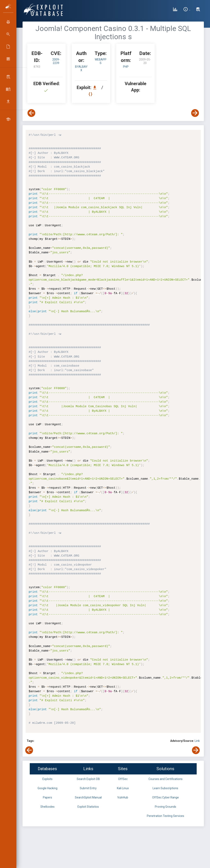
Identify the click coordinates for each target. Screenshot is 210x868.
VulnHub (123, 797)
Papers (47, 797)
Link (197, 741)
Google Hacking (47, 788)
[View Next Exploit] (195, 113)
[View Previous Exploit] (31, 113)
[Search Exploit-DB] (198, 10)
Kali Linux (123, 788)
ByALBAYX (81, 68)
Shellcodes (47, 807)
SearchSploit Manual (88, 797)
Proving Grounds (165, 807)
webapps (101, 61)
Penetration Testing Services (165, 816)
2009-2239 (56, 61)
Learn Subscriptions (165, 788)
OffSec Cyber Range (165, 797)
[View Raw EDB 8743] (91, 94)
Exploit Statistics (88, 807)
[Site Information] (187, 10)
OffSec (123, 779)
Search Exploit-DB (88, 779)
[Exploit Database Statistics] (175, 10)
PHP (126, 67)
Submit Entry (88, 788)
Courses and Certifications (165, 779)
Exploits (47, 779)
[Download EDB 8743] (96, 87)
